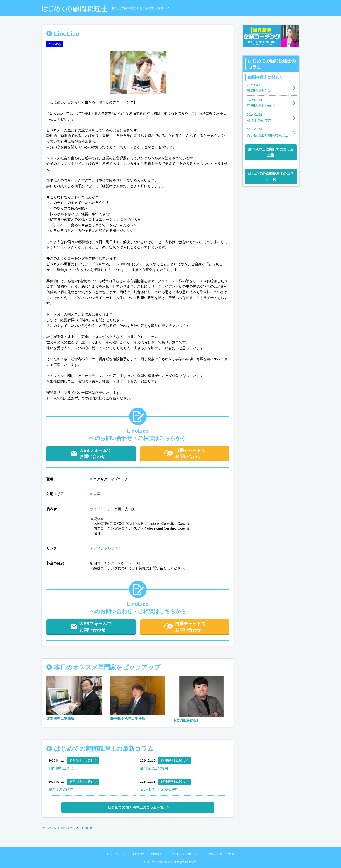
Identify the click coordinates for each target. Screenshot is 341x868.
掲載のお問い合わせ (221, 854)
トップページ (115, 854)
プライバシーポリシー (185, 854)
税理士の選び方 (61, 789)
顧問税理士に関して (83, 760)
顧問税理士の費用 (154, 768)
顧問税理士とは (61, 768)
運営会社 (138, 854)
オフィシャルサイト (106, 548)
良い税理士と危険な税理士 (161, 789)
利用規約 (157, 854)
